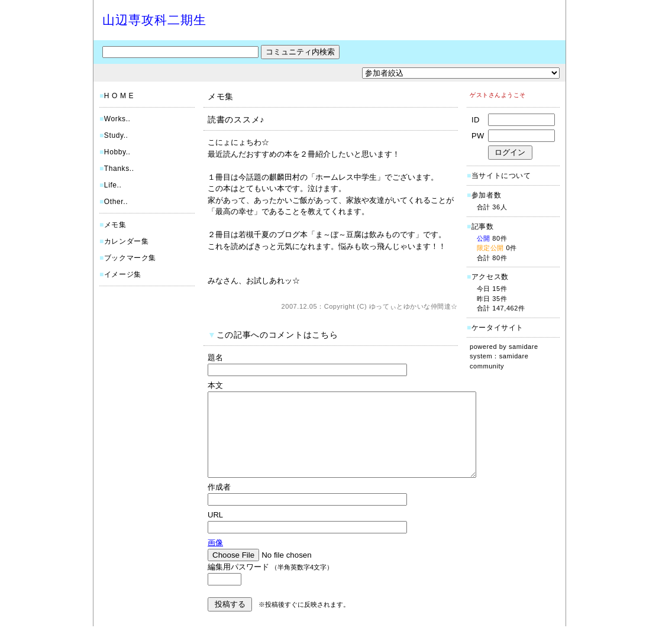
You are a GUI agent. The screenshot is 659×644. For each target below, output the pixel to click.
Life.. (113, 185)
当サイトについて (501, 176)
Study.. (116, 135)
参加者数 (484, 195)
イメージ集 (123, 274)
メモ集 (115, 225)
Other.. (116, 202)
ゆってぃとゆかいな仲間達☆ (414, 306)
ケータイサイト (498, 328)
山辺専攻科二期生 (154, 20)
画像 (215, 560)
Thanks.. (119, 169)
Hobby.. (117, 152)
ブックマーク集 (130, 258)
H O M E (119, 96)
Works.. (117, 119)
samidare (524, 347)
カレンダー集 (127, 241)
